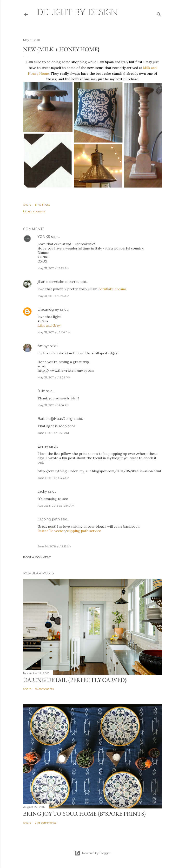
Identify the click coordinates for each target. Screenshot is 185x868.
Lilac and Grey (49, 325)
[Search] (159, 13)
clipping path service (84, 531)
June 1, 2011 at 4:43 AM (53, 478)
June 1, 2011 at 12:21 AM (53, 433)
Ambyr (43, 346)
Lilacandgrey (48, 310)
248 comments (45, 823)
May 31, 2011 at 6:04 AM (54, 332)
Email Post (42, 205)
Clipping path (49, 519)
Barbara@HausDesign (56, 419)
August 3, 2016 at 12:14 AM (56, 506)
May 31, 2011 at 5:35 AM (53, 296)
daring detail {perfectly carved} (75, 680)
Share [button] (27, 205)
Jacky (42, 491)
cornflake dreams (112, 289)
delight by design (78, 13)
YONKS (44, 237)
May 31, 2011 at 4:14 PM (53, 405)
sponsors (39, 211)
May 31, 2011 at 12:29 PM (54, 377)
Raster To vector (51, 531)
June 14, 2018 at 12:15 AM (55, 546)
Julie (41, 391)
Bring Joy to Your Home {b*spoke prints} (85, 814)
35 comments (44, 689)
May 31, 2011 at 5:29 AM (53, 268)
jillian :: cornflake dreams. (58, 282)
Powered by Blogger (92, 853)
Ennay (43, 446)
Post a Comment (37, 557)
